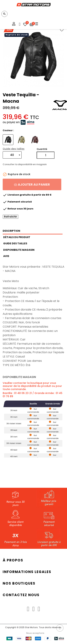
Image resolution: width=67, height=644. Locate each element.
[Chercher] (4, 14)
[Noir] (8, 140)
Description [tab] (11, 231)
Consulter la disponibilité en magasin (25, 164)
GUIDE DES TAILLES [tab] (15, 243)
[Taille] (12, 155)
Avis (6, 256)
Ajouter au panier (32, 184)
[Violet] (35, 140)
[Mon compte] (14, 24)
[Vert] (22, 140)
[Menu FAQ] (19, 23)
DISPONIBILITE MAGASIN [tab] (19, 250)
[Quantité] (46, 155)
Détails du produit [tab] (17, 237)
